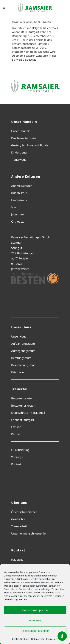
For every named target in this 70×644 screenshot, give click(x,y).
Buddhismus (19, 193)
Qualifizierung (20, 450)
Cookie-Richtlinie (21, 639)
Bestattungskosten (23, 405)
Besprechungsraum (24, 365)
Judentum (17, 214)
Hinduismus (19, 200)
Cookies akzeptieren (35, 610)
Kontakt (16, 464)
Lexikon (16, 427)
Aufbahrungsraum (23, 344)
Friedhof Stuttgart (23, 420)
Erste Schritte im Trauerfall (28, 413)
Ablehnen (35, 620)
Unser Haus (19, 336)
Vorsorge (17, 457)
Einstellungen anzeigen (35, 631)
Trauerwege (19, 160)
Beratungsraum (21, 358)
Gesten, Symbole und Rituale (30, 145)
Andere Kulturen (22, 186)
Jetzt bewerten (20, 269)
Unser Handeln (21, 131)
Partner (16, 434)
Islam (15, 207)
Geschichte (18, 519)
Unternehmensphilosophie (28, 533)
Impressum (52, 639)
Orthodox (17, 221)
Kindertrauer (19, 152)
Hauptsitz (17, 560)
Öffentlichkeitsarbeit (24, 512)
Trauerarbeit (19, 526)
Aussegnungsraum (23, 351)
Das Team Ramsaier (24, 138)
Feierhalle (17, 372)
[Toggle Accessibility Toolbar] (62, 636)
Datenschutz (38, 639)
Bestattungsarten (22, 398)
